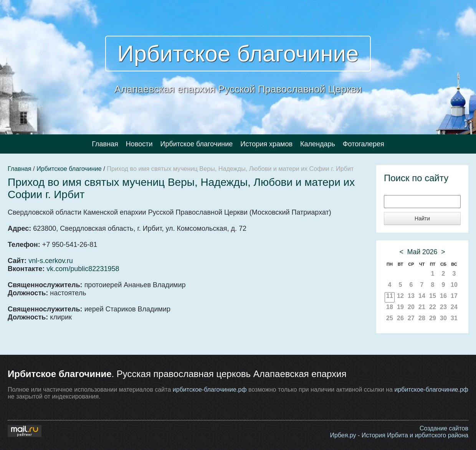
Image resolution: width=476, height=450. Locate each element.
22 (433, 307)
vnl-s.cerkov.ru (51, 261)
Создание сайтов (444, 428)
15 (433, 296)
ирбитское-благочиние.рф (210, 390)
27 (411, 318)
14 (422, 296)
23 (443, 307)
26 (400, 318)
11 (390, 296)
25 (390, 318)
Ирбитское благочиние (238, 54)
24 (454, 307)
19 (400, 307)
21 (422, 307)
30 (443, 318)
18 (390, 307)
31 (454, 318)
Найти (422, 218)
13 (411, 296)
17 (454, 296)
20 (411, 307)
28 (422, 318)
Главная (105, 144)
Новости (139, 144)
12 (400, 296)
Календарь (318, 144)
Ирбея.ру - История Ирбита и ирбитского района (399, 435)
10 (454, 285)
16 (443, 296)
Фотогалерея (364, 144)
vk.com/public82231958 (83, 269)
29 (433, 318)
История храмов (266, 144)
